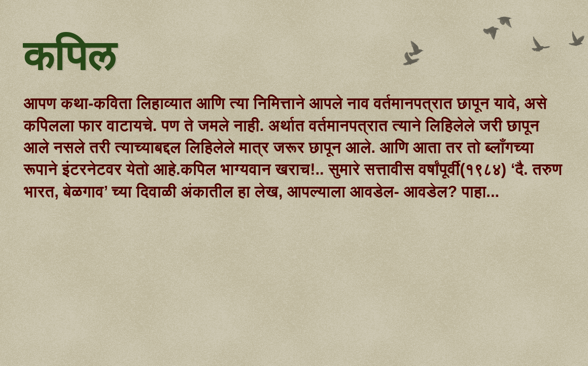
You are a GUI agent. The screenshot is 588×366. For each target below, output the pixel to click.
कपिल (69, 57)
